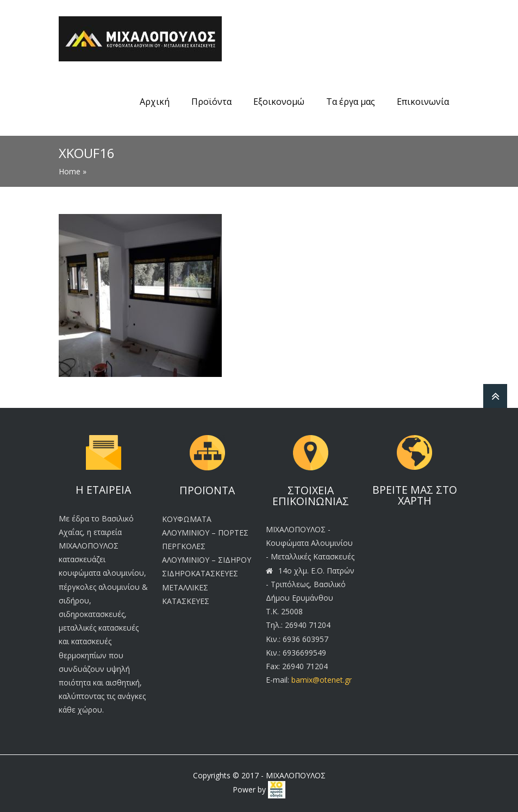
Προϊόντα (211, 102)
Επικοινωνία (423, 102)
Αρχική (155, 102)
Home (70, 171)
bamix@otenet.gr (322, 680)
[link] (277, 789)
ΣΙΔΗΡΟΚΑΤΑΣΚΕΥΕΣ (200, 573)
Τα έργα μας (351, 102)
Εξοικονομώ (279, 102)
